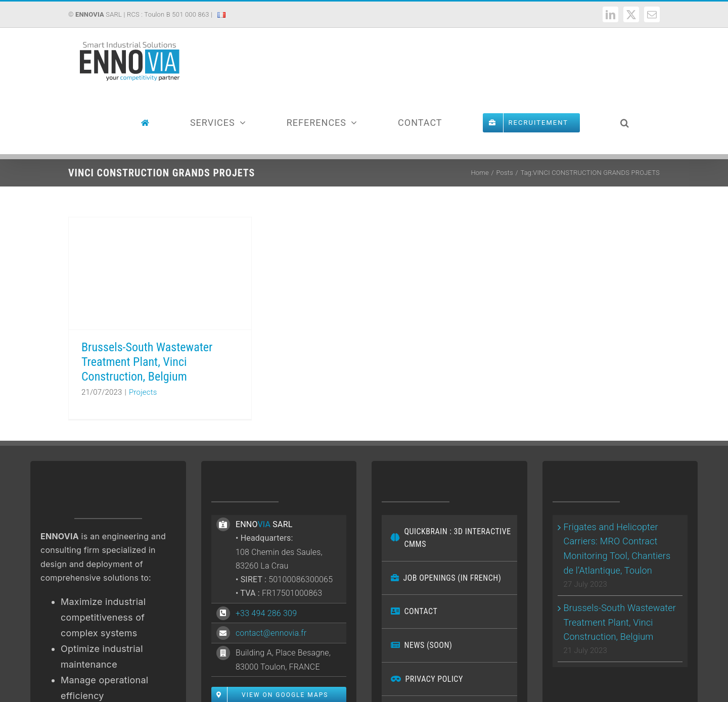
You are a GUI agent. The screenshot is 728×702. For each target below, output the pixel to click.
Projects (143, 392)
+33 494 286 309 (266, 613)
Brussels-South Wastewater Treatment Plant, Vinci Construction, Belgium (147, 362)
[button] (625, 123)
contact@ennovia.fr (271, 633)
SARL (99, 14)
